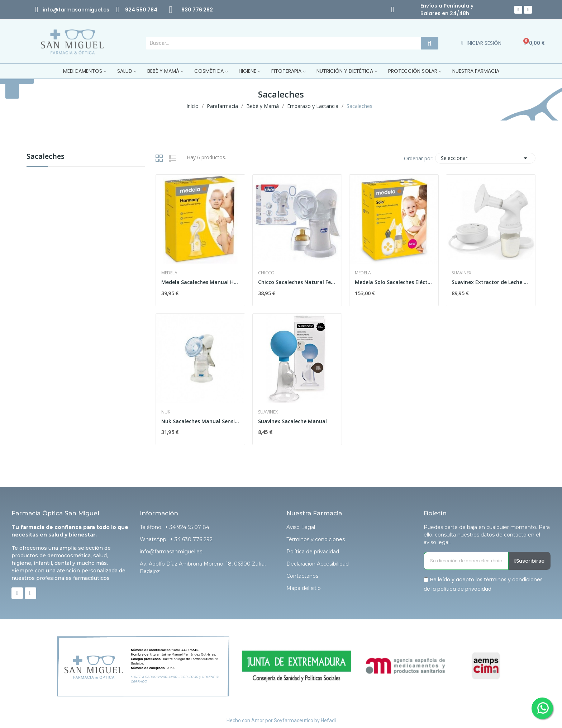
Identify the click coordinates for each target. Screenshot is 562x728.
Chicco (266, 273)
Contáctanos (302, 576)
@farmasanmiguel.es (81, 10)
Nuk (166, 412)
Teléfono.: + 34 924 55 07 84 (175, 527)
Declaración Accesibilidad (318, 564)
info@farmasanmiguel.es (171, 552)
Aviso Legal (301, 527)
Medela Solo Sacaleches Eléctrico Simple (394, 282)
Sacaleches (46, 157)
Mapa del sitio (304, 588)
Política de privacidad (313, 552)
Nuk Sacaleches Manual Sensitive (200, 421)
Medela (169, 273)
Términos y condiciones (316, 539)
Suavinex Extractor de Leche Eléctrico (491, 282)
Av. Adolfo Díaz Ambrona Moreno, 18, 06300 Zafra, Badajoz (203, 568)
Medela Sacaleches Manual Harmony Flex (200, 282)
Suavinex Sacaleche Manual (292, 421)
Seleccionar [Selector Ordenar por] (485, 158)
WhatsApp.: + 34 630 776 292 (176, 539)
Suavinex (461, 273)
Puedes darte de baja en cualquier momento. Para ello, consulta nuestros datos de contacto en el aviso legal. (487, 535)
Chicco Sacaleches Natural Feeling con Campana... (297, 282)
